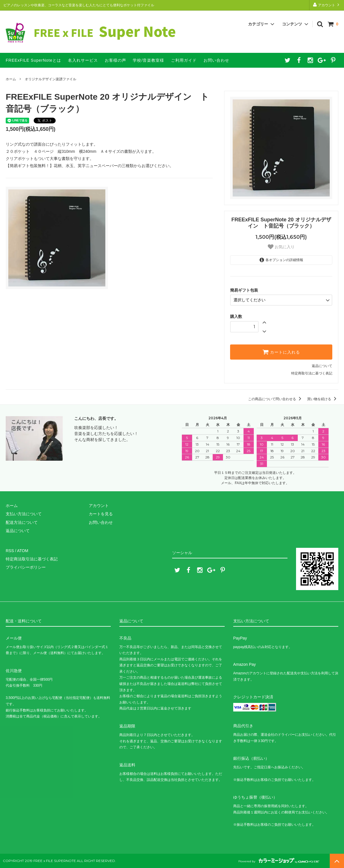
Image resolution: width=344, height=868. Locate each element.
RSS (10, 551)
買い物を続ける (323, 399)
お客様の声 (115, 60)
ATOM (23, 551)
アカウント (327, 5)
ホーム (11, 79)
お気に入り (281, 247)
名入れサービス (83, 60)
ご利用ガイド (184, 60)
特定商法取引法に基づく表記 (32, 559)
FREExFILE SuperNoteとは (33, 60)
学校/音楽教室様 (148, 60)
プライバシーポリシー (26, 567)
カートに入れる (281, 352)
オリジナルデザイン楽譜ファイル (51, 79)
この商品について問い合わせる (276, 399)
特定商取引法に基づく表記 (312, 373)
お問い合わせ (216, 60)
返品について (322, 366)
